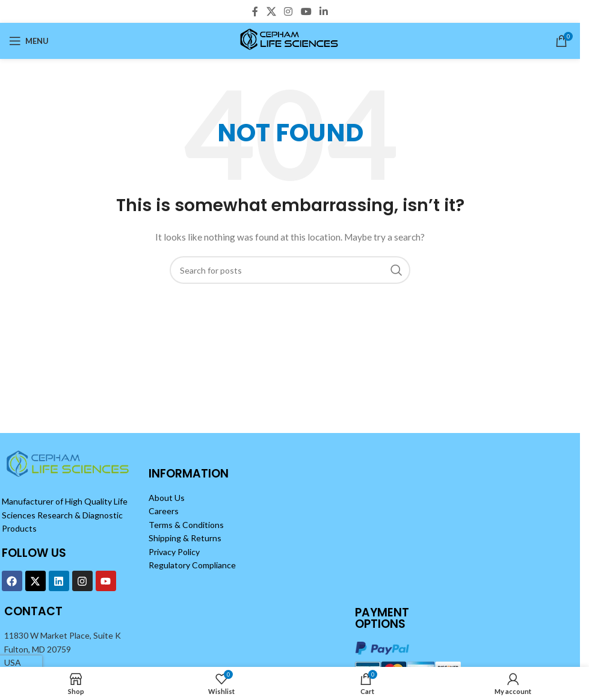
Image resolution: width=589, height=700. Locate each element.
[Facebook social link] (255, 11)
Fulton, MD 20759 (38, 649)
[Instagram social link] (288, 11)
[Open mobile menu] (29, 41)
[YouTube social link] (306, 11)
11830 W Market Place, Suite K (63, 635)
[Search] (290, 270)
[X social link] (271, 11)
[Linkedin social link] (323, 11)
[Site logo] (290, 40)
